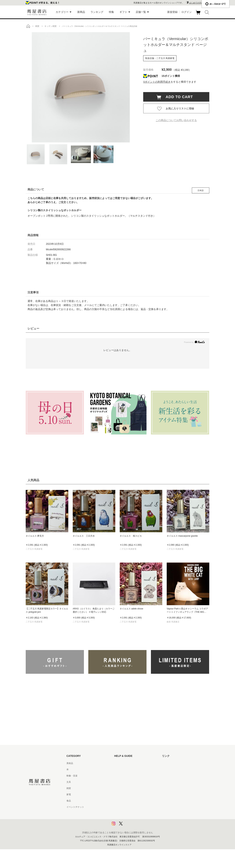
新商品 (81, 12)
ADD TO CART (177, 97)
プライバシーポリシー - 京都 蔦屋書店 (133, 819)
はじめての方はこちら (199, 3)
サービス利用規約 (123, 782)
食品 (69, 801)
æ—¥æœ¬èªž (216, 4)
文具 (69, 782)
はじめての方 (121, 763)
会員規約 (119, 794)
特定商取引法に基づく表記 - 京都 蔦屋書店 (135, 807)
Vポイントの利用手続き (157, 82)
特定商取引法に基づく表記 (127, 801)
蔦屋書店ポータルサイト (174, 763)
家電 (69, 794)
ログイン (187, 12)
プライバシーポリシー (125, 813)
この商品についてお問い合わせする (176, 120)
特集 (111, 12)
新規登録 (172, 12)
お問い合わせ (121, 776)
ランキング (97, 12)
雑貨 (69, 788)
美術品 (70, 763)
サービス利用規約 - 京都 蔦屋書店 (131, 788)
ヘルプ (117, 769)
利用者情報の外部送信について (130, 826)
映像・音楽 (72, 776)
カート (199, 15)
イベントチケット (75, 807)
